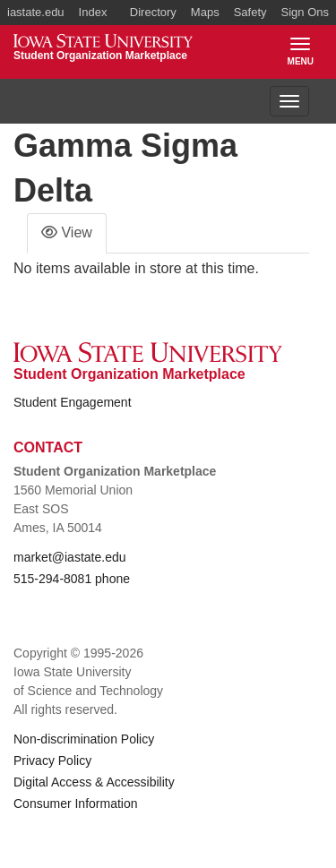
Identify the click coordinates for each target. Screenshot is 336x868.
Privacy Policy (52, 761)
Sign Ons (305, 12)
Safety (250, 12)
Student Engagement (73, 402)
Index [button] (93, 12)
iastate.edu (36, 12)
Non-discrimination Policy (84, 739)
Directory (153, 12)
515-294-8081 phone (72, 579)
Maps (205, 12)
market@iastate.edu (70, 557)
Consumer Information (76, 804)
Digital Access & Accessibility (94, 782)
